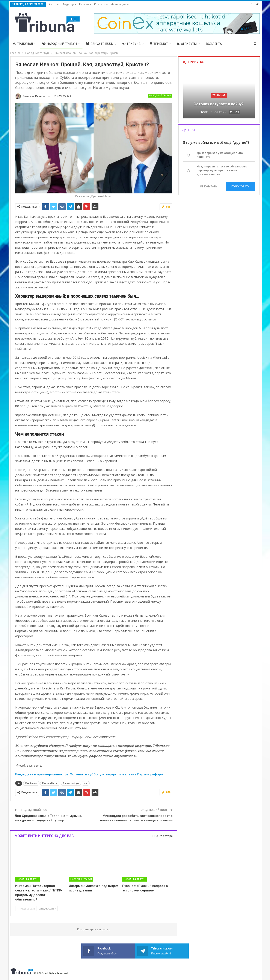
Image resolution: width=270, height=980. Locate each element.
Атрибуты (187, 44)
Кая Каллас (31, 783)
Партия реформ (71, 783)
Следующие (47, 909)
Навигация (118, 4)
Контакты (101, 4)
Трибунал (23, 44)
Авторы (54, 4)
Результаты (209, 186)
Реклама (85, 4)
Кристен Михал (50, 783)
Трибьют (159, 44)
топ (86, 783)
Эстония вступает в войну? (219, 104)
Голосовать (240, 186)
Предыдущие (26, 909)
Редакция (69, 4)
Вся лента (214, 44)
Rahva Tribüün (100, 44)
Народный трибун (60, 44)
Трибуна (131, 44)
